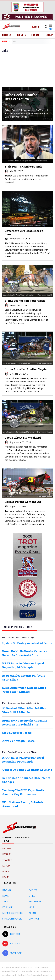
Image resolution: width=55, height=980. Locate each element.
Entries (7, 35)
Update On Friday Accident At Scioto (27, 643)
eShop (49, 35)
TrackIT (36, 35)
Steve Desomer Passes (17, 733)
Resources (35, 902)
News (4, 41)
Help (31, 907)
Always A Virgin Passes (18, 741)
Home (6, 877)
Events (33, 890)
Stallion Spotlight (14, 919)
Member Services (12, 913)
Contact (34, 919)
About (32, 913)
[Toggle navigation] (51, 27)
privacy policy (45, 975)
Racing (7, 890)
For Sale (7, 907)
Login (37, 27)
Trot (5, 902)
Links (32, 896)
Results (21, 35)
